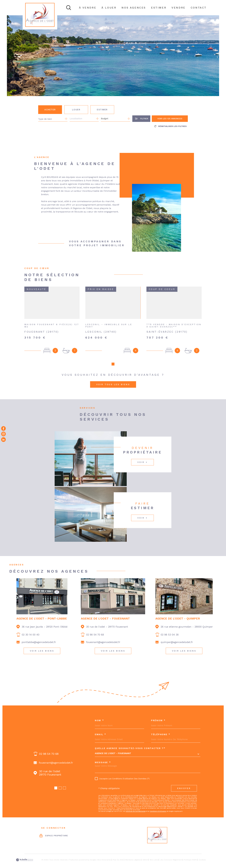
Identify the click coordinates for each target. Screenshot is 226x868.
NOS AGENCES (134, 8)
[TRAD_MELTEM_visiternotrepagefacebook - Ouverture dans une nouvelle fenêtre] (3, 429)
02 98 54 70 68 (95, 629)
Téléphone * (161, 729)
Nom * (99, 715)
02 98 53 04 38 (170, 629)
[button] (56, 782)
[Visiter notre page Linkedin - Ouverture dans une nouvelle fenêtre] (3, 439)
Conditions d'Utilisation (158, 805)
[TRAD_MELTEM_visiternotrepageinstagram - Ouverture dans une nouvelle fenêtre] (3, 434)
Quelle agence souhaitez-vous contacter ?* (130, 743)
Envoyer (184, 782)
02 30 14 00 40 (31, 629)
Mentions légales (133, 854)
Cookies (202, 854)
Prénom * (158, 715)
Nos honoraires (104, 854)
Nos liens (154, 854)
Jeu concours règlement (171, 854)
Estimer (102, 110)
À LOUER (109, 8)
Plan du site (118, 854)
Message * (103, 757)
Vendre (179, 8)
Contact (199, 8)
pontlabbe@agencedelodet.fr (39, 636)
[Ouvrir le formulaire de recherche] (141, 119)
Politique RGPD (190, 854)
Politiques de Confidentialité (135, 805)
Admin (145, 854)
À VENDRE (88, 8)
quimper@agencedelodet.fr (177, 636)
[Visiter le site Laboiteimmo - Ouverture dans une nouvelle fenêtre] (25, 854)
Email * (101, 729)
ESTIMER (159, 8)
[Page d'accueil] (40, 15)
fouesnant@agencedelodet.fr (103, 636)
